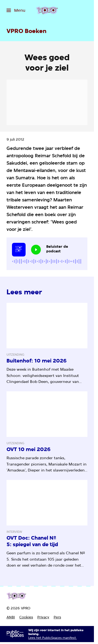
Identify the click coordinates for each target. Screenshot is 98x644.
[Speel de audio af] (36, 250)
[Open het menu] (16, 10)
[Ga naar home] (47, 10)
